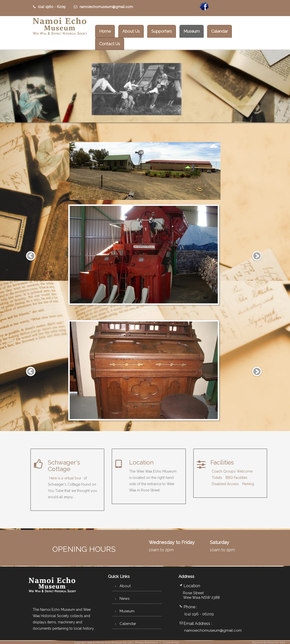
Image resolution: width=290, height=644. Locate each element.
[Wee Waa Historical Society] (59, 27)
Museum (192, 31)
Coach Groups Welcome (232, 471)
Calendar (220, 31)
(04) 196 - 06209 (199, 614)
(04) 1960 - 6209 (49, 7)
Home (105, 31)
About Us (131, 31)
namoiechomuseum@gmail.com (103, 7)
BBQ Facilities (237, 478)
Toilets (217, 478)
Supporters (162, 31)
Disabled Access (225, 484)
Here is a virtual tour (65, 478)
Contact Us (110, 44)
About (122, 586)
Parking (248, 484)
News (122, 599)
